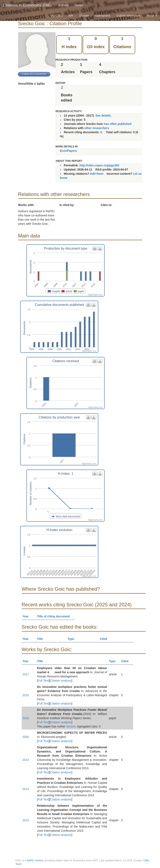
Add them (97, 174)
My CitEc (56, 16)
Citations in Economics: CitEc (28, 5)
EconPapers (68, 151)
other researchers (97, 128)
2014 (26, 789)
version (71, 726)
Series (79, 5)
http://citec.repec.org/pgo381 (99, 165)
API (71, 16)
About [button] (152, 16)
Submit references (128, 16)
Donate (84, 16)
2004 (26, 737)
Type (73, 639)
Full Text (43, 681)
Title (42, 639)
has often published (117, 124)
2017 (26, 674)
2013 (26, 760)
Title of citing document (55, 616)
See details (103, 116)
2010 (26, 695)
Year (27, 616)
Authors (63, 5)
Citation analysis (61, 681)
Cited (105, 639)
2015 (26, 820)
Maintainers (103, 16)
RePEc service (35, 860)
